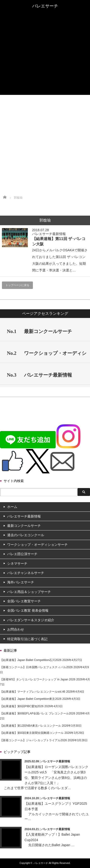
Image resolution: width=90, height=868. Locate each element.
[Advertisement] (45, 142)
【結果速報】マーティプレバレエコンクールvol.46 (33, 692)
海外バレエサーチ (45, 60)
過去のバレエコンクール (45, 25)
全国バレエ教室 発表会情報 (45, 73)
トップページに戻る (17, 285)
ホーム (45, 12)
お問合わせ (16, 629)
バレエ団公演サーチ (45, 40)
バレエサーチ (41, 863)
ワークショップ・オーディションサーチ (45, 36)
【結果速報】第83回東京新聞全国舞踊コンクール (32, 733)
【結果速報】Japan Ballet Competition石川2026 (31, 660)
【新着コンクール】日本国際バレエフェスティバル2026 (36, 667)
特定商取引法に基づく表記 (27, 639)
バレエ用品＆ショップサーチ (45, 64)
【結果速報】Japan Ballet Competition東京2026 (31, 699)
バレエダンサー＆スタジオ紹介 (45, 84)
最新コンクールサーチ (45, 20)
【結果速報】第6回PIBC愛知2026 (22, 706)
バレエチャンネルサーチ (45, 55)
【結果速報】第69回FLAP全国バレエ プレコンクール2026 (38, 713)
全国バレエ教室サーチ (45, 68)
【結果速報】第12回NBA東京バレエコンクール (30, 726)
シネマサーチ (45, 44)
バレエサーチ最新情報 (45, 16)
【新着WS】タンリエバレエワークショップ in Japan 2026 (38, 679)
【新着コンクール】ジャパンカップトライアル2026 (33, 740)
